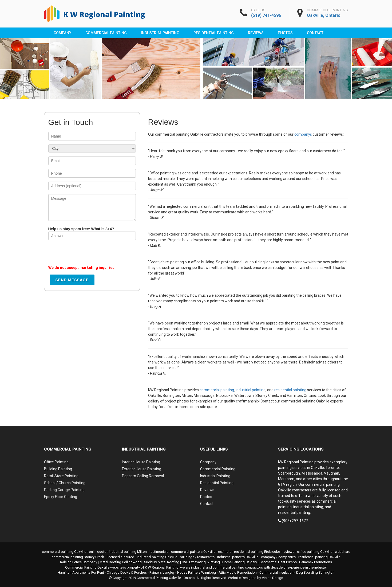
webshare (342, 552)
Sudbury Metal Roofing (162, 562)
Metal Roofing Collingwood (121, 562)
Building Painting (58, 469)
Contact (315, 33)
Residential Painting (214, 33)
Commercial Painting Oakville (159, 578)
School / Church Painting (65, 483)
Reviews (256, 33)
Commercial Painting (106, 33)
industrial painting (251, 390)
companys (303, 134)
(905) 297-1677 (295, 521)
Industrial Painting (160, 33)
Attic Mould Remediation (238, 572)
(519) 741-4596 (266, 15)
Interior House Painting (141, 462)
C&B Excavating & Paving (201, 562)
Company (62, 33)
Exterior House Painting (142, 469)
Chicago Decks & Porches (127, 572)
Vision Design (272, 578)
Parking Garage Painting (64, 490)
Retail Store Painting (61, 476)
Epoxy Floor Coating (61, 497)
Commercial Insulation (276, 572)
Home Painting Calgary (240, 562)
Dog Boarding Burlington (315, 572)
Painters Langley (162, 572)
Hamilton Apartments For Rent (81, 572)
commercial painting (217, 390)
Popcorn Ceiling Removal (143, 476)
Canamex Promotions (316, 562)
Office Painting (56, 462)
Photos (285, 33)
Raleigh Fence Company (79, 562)
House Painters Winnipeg (197, 572)
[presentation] (89, 255)
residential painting (290, 390)
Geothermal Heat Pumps (278, 562)
